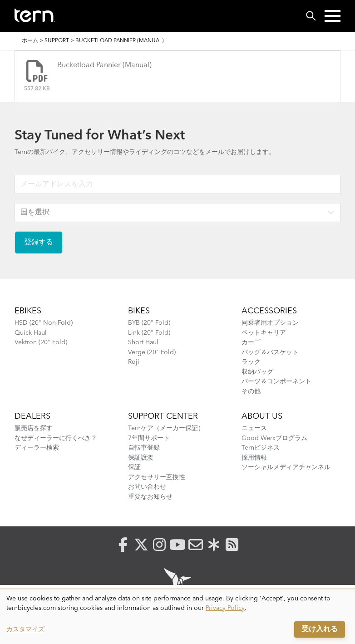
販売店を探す (34, 428)
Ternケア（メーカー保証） (166, 428)
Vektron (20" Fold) (41, 342)
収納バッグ (257, 372)
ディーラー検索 (37, 448)
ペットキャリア (264, 333)
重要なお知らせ (150, 497)
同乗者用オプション (270, 323)
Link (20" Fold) (149, 333)
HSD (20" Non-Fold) (44, 323)
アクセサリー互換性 (157, 477)
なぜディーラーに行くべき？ (56, 438)
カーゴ (251, 342)
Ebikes (28, 311)
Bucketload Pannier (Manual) (104, 65)
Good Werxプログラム (274, 438)
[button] (333, 16)
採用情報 (254, 458)
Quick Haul (31, 333)
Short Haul (143, 342)
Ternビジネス (261, 448)
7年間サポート (149, 438)
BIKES (139, 311)
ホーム (30, 41)
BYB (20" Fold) (149, 323)
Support (57, 41)
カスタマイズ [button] (25, 629)
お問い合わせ (147, 487)
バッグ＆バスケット (270, 352)
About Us (262, 416)
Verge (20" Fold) (152, 352)
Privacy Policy (225, 608)
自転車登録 (144, 448)
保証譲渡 (141, 458)
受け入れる (320, 629)
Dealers (32, 416)
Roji (134, 362)
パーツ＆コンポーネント (276, 381)
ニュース (254, 428)
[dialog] (177, 617)
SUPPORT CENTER (163, 416)
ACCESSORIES (269, 311)
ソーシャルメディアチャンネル (286, 467)
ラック (251, 362)
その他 (251, 391)
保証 (134, 467)
